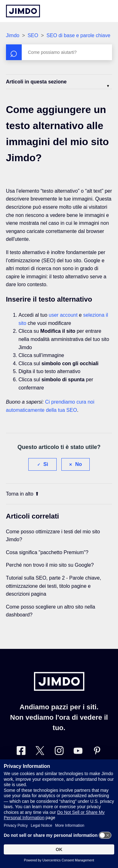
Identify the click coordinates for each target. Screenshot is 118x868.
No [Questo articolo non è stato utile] (79, 464)
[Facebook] (21, 752)
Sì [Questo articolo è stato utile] (46, 464)
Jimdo (13, 35)
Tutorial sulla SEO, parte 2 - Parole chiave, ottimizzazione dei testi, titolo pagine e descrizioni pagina (54, 586)
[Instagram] (59, 752)
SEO (33, 35)
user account (63, 315)
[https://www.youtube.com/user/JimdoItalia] (78, 752)
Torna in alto (22, 494)
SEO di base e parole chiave (79, 35)
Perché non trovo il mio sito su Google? (50, 565)
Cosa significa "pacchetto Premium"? (47, 552)
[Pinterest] (97, 752)
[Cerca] (59, 52)
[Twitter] (40, 752)
